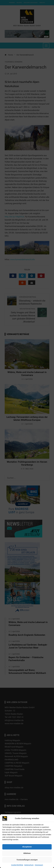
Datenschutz (29, 865)
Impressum (39, 865)
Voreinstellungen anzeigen (27, 860)
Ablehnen (27, 853)
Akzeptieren (27, 847)
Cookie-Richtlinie (17, 865)
